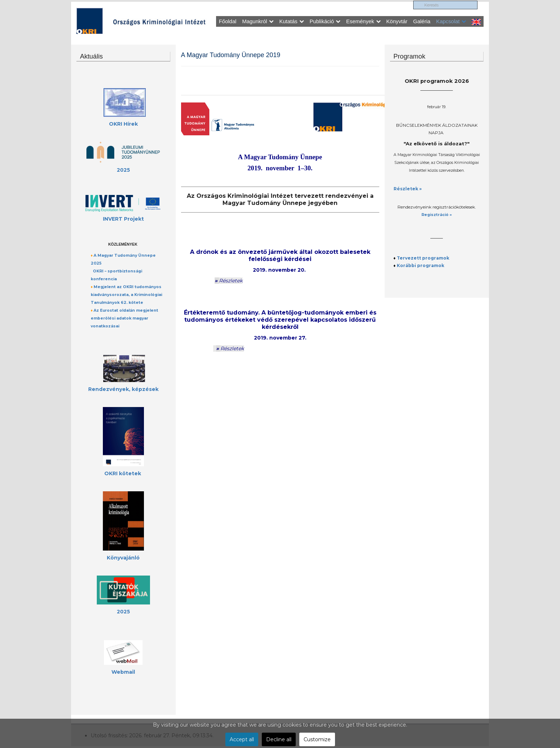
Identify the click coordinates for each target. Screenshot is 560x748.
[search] (447, 6)
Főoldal (228, 21)
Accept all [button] (242, 739)
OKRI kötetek (123, 473)
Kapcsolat (451, 21)
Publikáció (325, 21)
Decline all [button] (279, 739)
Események (363, 21)
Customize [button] (317, 739)
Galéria (422, 21)
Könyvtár (397, 21)
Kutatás (292, 21)
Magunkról (258, 21)
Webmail (123, 672)
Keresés (416, 2)
